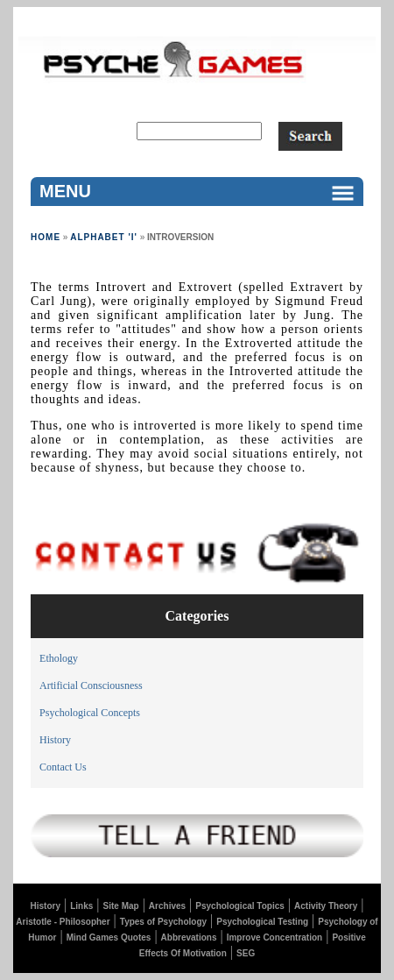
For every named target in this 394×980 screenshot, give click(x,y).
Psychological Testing (262, 922)
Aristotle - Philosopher (63, 922)
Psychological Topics (240, 906)
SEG (246, 953)
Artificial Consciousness (91, 685)
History (55, 740)
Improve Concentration (274, 937)
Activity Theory (326, 906)
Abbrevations (189, 937)
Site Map (121, 906)
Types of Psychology (163, 922)
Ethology (59, 658)
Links (81, 906)
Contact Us (63, 767)
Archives (167, 906)
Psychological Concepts (90, 713)
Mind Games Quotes (109, 937)
